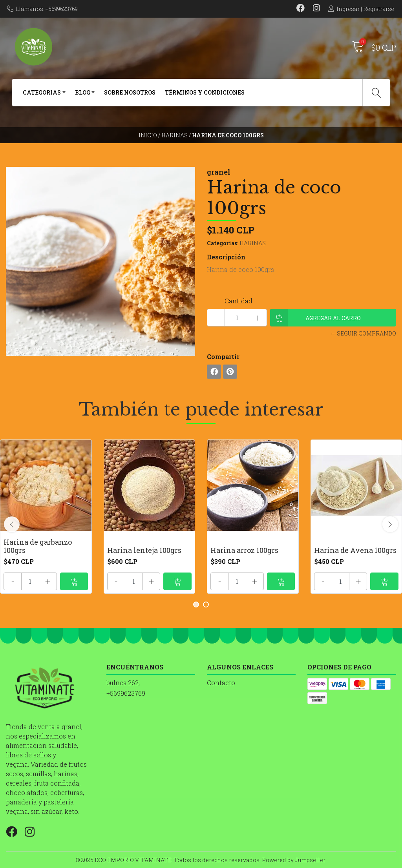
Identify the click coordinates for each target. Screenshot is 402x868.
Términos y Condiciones (205, 92)
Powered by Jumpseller (294, 860)
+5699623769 (126, 693)
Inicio (148, 135)
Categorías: (223, 243)
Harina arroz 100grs (244, 550)
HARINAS (175, 135)
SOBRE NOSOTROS (130, 92)
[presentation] (12, 524)
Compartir (223, 356)
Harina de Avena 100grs (355, 550)
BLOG (83, 92)
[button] (196, 604)
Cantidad (238, 301)
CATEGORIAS (42, 92)
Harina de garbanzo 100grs (38, 546)
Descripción (226, 257)
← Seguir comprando (363, 333)
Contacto (221, 683)
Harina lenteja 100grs (144, 550)
